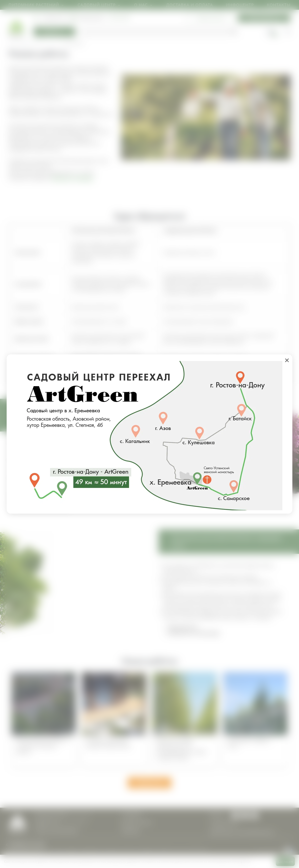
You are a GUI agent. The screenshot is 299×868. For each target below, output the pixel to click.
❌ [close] (287, 360)
